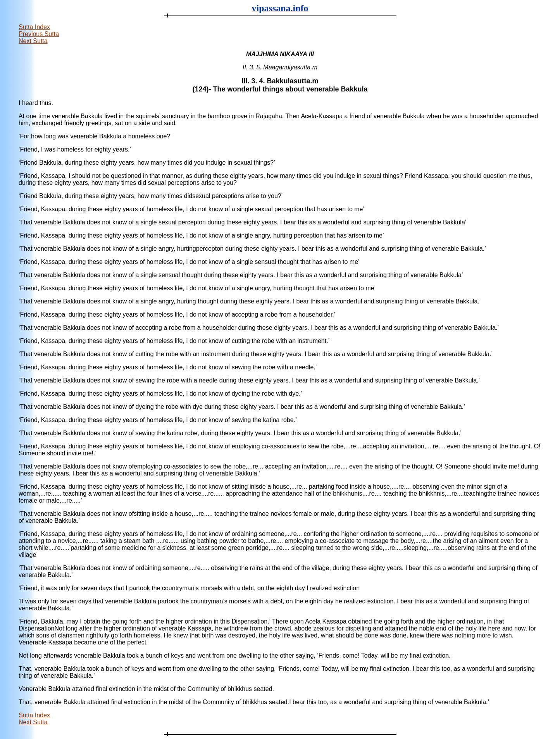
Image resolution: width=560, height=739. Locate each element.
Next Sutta (33, 41)
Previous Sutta (39, 34)
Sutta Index (34, 27)
